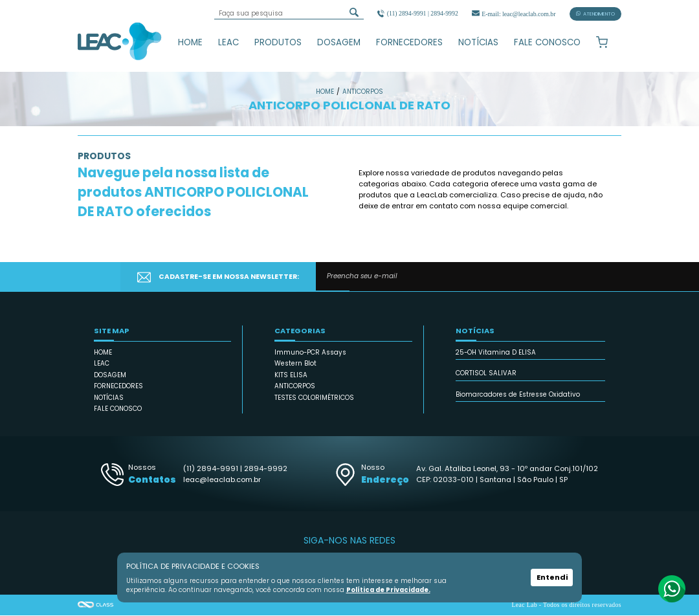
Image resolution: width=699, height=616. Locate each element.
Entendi (552, 578)
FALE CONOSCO (547, 42)
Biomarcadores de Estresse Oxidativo (518, 395)
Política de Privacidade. (388, 590)
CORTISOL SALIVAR (486, 374)
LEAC (228, 42)
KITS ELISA (291, 376)
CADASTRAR (569, 278)
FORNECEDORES (409, 42)
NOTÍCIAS (478, 42)
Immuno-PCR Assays (310, 353)
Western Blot (295, 365)
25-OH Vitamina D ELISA (496, 353)
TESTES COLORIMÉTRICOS (314, 398)
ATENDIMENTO (595, 14)
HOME (190, 42)
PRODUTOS (278, 42)
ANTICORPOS (295, 387)
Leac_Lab (120, 41)
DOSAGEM (339, 42)
